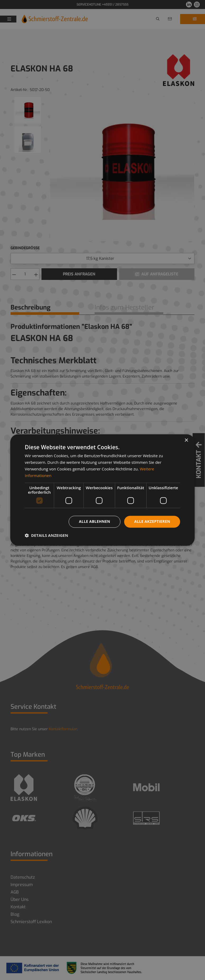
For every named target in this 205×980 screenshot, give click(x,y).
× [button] (186, 440)
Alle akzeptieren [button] (152, 522)
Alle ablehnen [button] (95, 522)
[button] (46, 536)
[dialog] (102, 490)
